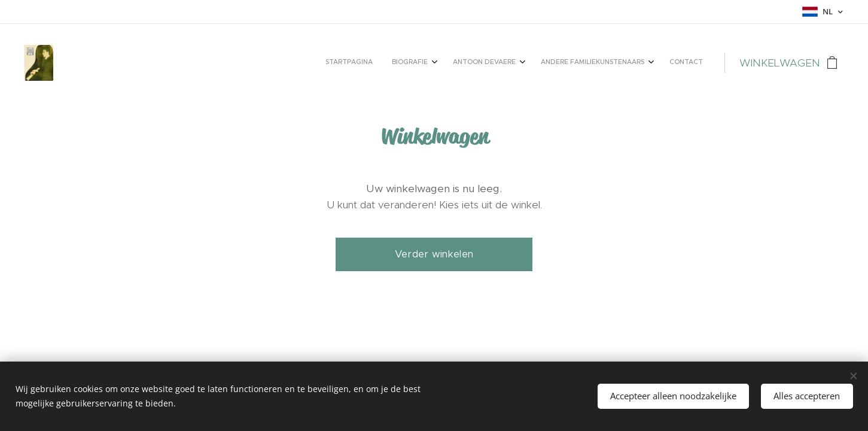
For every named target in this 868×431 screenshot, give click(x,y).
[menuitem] (612, 63)
